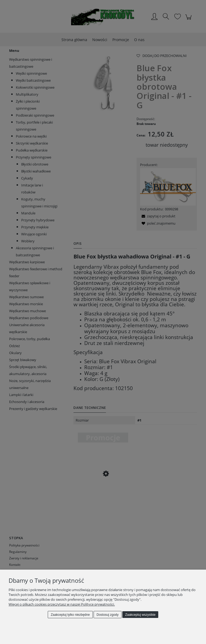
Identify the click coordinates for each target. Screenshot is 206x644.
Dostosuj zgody (108, 615)
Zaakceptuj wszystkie (140, 615)
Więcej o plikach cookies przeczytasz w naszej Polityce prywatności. (62, 604)
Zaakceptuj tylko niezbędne (70, 615)
